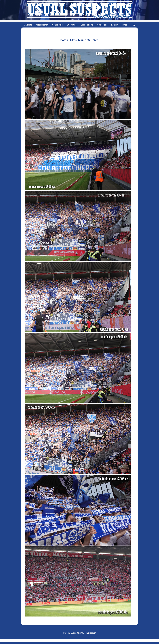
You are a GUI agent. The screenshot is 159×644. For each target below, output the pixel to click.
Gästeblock (102, 25)
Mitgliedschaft (42, 25)
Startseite (28, 25)
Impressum (91, 633)
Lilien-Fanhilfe (87, 25)
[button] (128, 25)
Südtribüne (72, 25)
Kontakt (115, 25)
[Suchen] (134, 25)
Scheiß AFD (58, 25)
